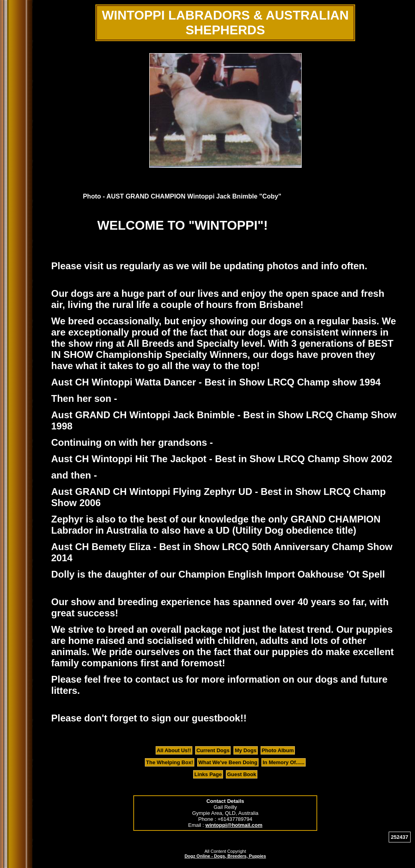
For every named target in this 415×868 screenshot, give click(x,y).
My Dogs (245, 750)
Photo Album (278, 750)
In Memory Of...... (284, 762)
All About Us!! (174, 750)
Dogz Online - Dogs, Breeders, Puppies (225, 856)
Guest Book (242, 774)
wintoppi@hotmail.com (234, 825)
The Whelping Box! (170, 762)
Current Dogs (213, 750)
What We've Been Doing (228, 762)
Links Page (208, 774)
